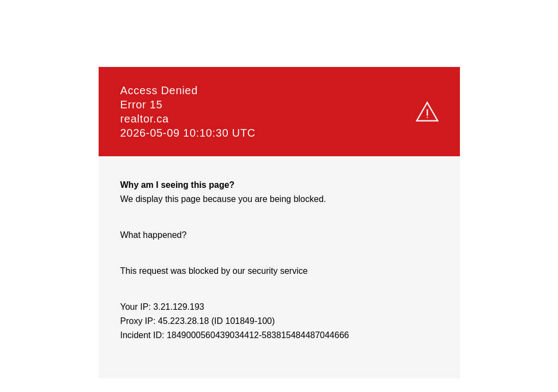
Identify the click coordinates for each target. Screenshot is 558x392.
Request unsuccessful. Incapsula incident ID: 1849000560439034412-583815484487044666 (279, 196)
